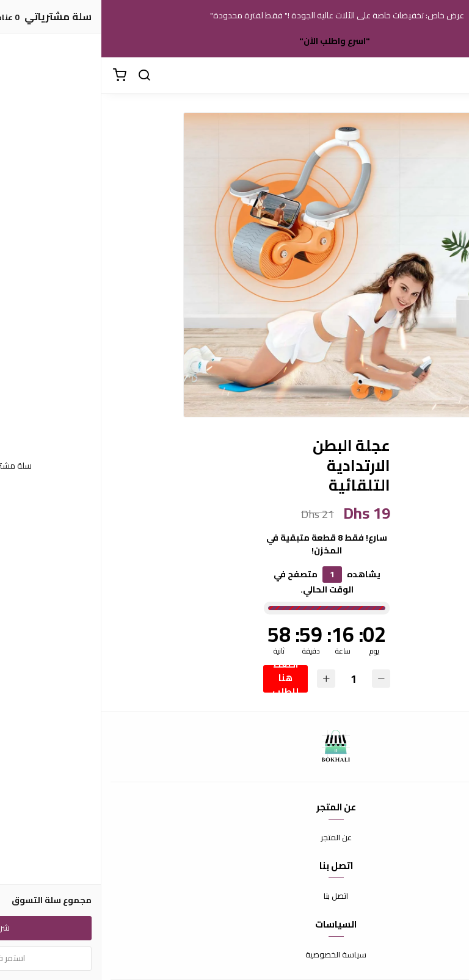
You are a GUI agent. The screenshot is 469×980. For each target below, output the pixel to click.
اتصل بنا (234, 896)
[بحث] (43, 76)
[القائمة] (451, 76)
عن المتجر (235, 838)
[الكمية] (252, 679)
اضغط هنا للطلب (184, 679)
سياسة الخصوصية (234, 955)
